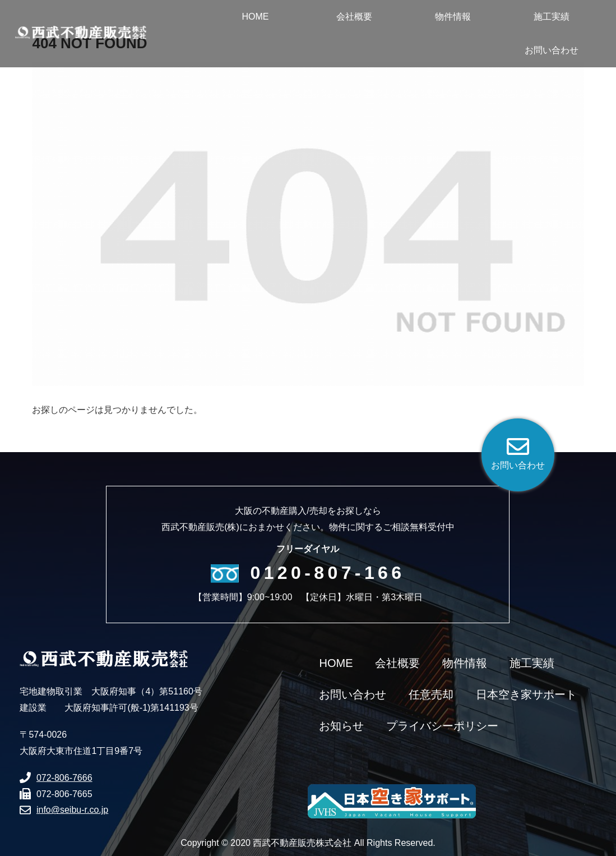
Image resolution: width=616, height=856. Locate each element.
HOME (336, 663)
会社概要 (397, 663)
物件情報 (465, 663)
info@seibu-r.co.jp (72, 810)
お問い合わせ (353, 694)
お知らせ (341, 726)
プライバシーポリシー (442, 726)
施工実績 (532, 663)
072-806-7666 (64, 778)
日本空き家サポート (526, 694)
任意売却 (431, 694)
